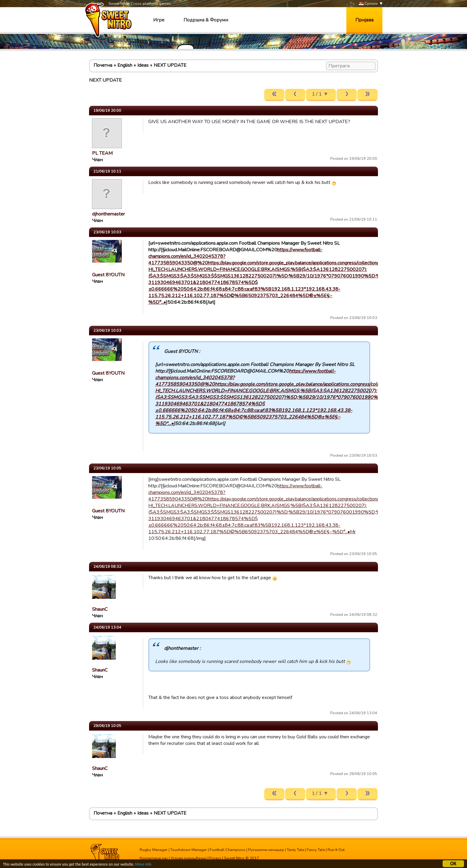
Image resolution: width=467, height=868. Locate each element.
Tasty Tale (295, 850)
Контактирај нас (154, 858)
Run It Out (336, 850)
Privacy (215, 858)
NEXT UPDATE (170, 65)
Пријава (364, 20)
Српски (368, 4)
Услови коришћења (188, 858)
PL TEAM (102, 153)
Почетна (103, 65)
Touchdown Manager (189, 850)
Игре (159, 20)
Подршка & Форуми (206, 20)
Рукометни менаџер (266, 850)
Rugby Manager (154, 850)
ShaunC (100, 609)
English (125, 65)
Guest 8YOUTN (108, 275)
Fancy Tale (316, 850)
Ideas (143, 65)
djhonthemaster (108, 214)
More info (143, 865)
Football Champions (228, 850)
